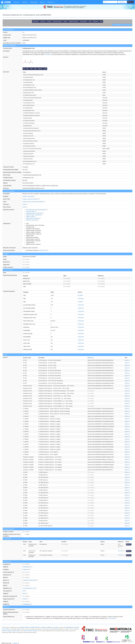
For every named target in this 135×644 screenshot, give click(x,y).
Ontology (49, 21)
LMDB (7, 2)
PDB (35, 69)
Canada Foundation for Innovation (50, 627)
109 (24, 591)
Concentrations (83, 21)
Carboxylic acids (31, 211)
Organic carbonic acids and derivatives (34, 202)
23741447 (121, 551)
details (129, 544)
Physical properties (57, 21)
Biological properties (74, 21)
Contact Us (51, 2)
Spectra (65, 21)
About (42, 2)
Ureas (25, 204)
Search (25, 2)
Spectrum (127, 360)
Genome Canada (7, 631)
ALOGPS (81, 295)
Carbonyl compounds (32, 220)
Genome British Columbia (30, 631)
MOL (27, 69)
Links (90, 21)
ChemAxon (81, 299)
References (96, 21)
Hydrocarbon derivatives (33, 218)
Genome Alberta (16, 631)
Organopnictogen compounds (35, 213)
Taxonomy (43, 21)
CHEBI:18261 (43, 250)
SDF (31, 69)
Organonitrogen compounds (34, 215)
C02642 (25, 599)
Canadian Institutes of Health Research (29, 627)
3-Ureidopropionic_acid (30, 588)
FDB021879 (27, 570)
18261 (25, 594)
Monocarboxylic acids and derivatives (37, 210)
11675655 (48, 54)
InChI (45, 69)
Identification (36, 21)
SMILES (40, 69)
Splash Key (90, 358)
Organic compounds (29, 196)
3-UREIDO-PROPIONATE (30, 580)
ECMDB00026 (27, 604)
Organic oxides (31, 217)
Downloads (34, 2)
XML (101, 21)
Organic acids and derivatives (31, 199)
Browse (17, 2)
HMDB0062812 (27, 567)
